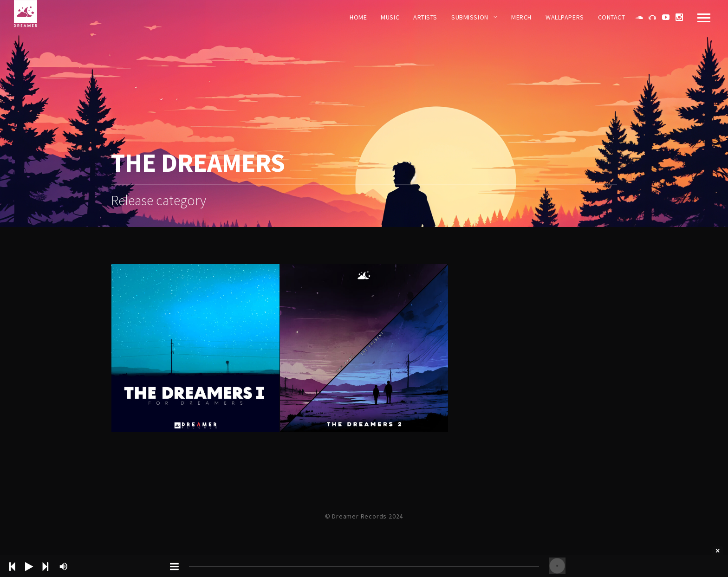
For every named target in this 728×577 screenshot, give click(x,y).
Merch (521, 17)
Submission (470, 17)
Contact (612, 17)
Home (358, 17)
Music (390, 17)
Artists (425, 17)
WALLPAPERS (565, 17)
